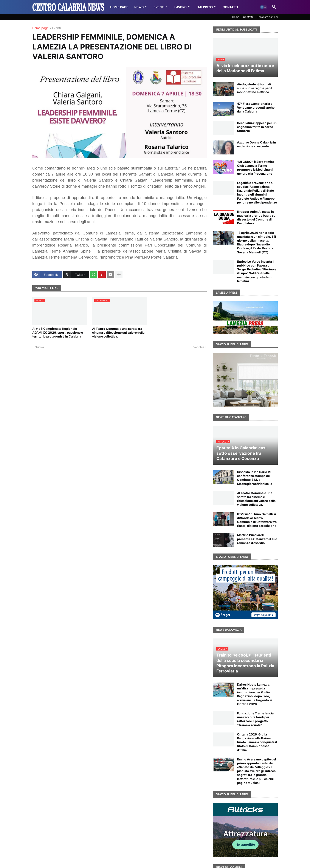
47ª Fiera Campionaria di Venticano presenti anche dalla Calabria (256, 107)
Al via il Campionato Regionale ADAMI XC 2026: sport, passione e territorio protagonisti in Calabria (58, 332)
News (139, 7)
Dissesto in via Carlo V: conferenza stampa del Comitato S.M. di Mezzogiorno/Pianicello (255, 478)
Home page (40, 28)
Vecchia (199, 347)
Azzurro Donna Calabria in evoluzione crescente (257, 144)
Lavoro (181, 7)
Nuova (39, 347)
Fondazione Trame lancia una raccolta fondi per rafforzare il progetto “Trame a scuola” (255, 719)
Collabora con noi (267, 17)
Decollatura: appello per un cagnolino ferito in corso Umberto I (257, 127)
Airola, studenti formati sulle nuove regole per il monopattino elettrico (255, 88)
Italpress (205, 7)
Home (236, 17)
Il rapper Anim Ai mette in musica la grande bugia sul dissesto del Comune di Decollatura (257, 217)
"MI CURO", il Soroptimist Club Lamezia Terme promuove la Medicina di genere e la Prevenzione (255, 168)
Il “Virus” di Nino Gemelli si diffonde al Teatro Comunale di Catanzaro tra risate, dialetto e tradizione (257, 520)
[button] (263, 7)
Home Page (119, 7)
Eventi (159, 7)
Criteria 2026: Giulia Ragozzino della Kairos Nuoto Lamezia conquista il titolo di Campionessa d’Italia (257, 742)
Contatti (230, 7)
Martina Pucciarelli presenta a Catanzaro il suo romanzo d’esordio (257, 539)
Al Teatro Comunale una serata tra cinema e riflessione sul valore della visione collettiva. (118, 332)
